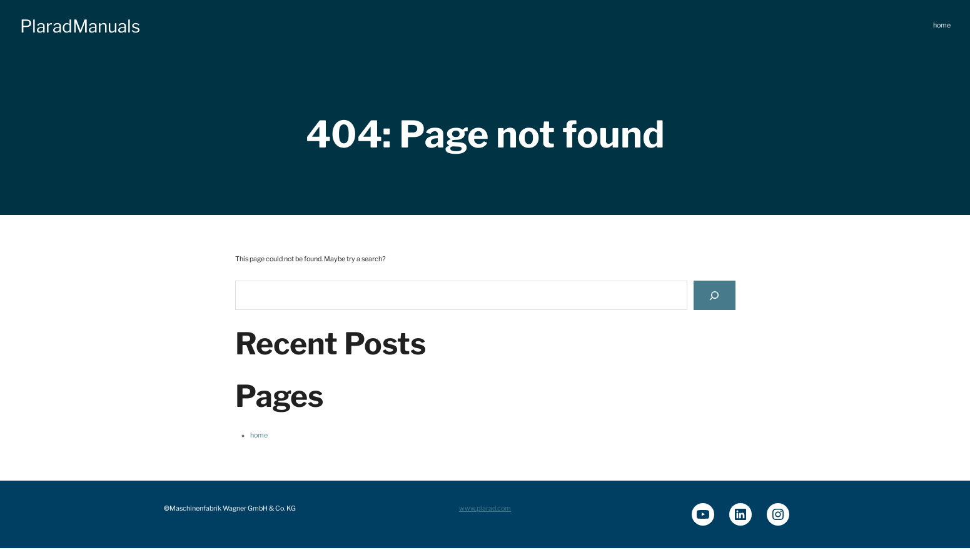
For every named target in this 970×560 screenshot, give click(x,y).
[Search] (714, 295)
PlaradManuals (80, 26)
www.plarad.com (485, 508)
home (259, 435)
